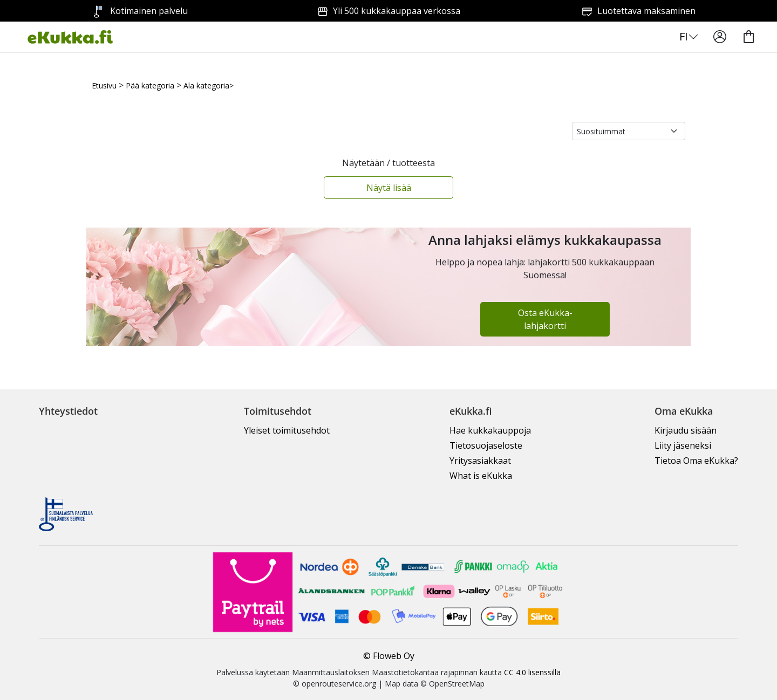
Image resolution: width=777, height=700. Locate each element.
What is (481, 476)
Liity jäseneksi (683, 445)
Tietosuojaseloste (486, 445)
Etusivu (104, 85)
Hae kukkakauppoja (490, 430)
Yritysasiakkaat (480, 461)
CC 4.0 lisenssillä (532, 672)
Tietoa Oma (696, 461)
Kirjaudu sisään (686, 430)
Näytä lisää (389, 188)
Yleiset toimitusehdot (287, 430)
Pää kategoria (150, 85)
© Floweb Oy (389, 656)
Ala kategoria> (209, 85)
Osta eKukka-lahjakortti (545, 319)
